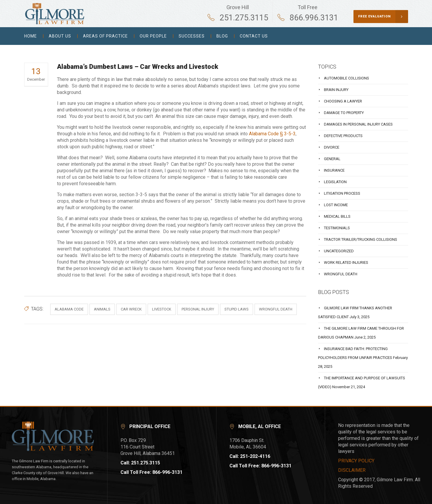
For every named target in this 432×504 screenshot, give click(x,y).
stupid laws (237, 309)
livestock (162, 309)
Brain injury (336, 90)
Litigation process (342, 193)
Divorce (332, 147)
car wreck (131, 309)
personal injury (198, 309)
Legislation (335, 182)
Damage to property (344, 113)
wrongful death (276, 309)
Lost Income (336, 205)
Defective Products (343, 136)
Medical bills (337, 216)
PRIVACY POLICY (356, 461)
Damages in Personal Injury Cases (358, 124)
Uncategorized (339, 251)
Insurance (334, 170)
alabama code (69, 309)
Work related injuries (346, 262)
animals (102, 309)
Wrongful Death (341, 274)
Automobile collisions (347, 78)
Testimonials (337, 228)
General (332, 159)
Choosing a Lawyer (343, 101)
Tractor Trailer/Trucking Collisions (361, 239)
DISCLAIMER (352, 470)
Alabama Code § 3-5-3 (272, 134)
